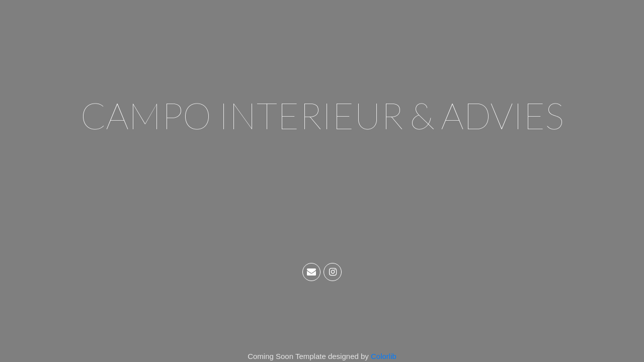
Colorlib (384, 356)
